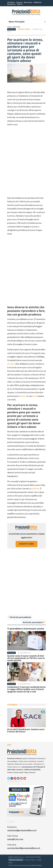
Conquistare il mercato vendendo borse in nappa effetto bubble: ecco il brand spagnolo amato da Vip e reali (26, 689)
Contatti (19, 2)
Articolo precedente (21, 617)
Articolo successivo (33, 622)
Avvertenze (28, 2)
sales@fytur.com (15, 839)
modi (35, 396)
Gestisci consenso (16, 860)
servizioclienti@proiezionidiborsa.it (24, 848)
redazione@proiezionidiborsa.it (22, 830)
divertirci (23, 396)
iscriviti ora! (26, 544)
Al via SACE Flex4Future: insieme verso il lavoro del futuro (26, 730)
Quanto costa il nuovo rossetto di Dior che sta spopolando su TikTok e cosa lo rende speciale (26, 658)
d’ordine (11, 364)
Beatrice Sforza (24, 29)
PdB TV (20, 4)
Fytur (40, 865)
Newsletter (11, 4)
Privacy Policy (30, 860)
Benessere (16, 27)
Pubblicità (37, 2)
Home (9, 27)
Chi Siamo (11, 2)
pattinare (35, 488)
